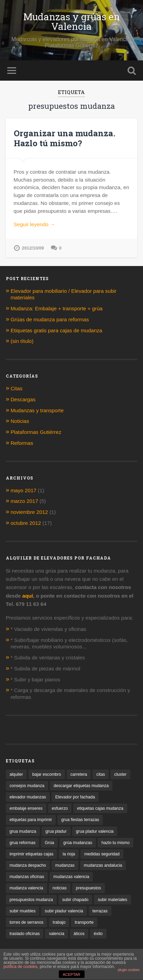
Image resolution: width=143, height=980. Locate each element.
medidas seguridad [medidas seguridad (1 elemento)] (102, 854)
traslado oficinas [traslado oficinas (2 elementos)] (25, 934)
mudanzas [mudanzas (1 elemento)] (65, 865)
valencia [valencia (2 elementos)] (57, 934)
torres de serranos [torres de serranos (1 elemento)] (27, 922)
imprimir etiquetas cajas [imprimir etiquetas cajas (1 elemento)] (32, 854)
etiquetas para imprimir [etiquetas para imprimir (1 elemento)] (31, 820)
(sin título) (22, 341)
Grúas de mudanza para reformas (50, 319)
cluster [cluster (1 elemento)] (120, 774)
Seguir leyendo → (35, 224)
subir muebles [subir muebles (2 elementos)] (23, 911)
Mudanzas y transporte (37, 410)
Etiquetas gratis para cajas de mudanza (57, 330)
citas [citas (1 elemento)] (101, 774)
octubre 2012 (26, 523)
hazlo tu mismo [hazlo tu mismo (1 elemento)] (115, 843)
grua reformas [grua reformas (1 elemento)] (23, 843)
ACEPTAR (71, 975)
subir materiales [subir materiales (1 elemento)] (112, 900)
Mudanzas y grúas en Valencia (72, 21)
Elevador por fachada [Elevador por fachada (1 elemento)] (75, 797)
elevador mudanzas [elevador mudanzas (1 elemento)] (28, 797)
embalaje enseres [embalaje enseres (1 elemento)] (26, 808)
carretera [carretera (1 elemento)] (79, 774)
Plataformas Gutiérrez (36, 432)
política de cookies (20, 967)
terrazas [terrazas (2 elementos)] (100, 911)
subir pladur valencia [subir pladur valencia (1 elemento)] (64, 911)
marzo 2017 (24, 501)
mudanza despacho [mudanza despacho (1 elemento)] (28, 865)
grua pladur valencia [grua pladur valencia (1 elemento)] (95, 831)
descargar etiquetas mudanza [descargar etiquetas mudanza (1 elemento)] (81, 786)
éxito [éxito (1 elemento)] (98, 934)
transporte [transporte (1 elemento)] (84, 922)
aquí (28, 596)
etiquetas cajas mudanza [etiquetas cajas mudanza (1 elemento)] (100, 808)
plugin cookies (129, 970)
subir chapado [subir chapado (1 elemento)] (75, 900)
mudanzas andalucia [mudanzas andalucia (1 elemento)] (103, 865)
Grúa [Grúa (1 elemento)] (49, 843)
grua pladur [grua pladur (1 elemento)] (56, 831)
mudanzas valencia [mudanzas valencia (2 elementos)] (71, 877)
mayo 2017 (24, 490)
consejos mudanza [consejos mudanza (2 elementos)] (27, 786)
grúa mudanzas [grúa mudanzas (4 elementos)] (78, 843)
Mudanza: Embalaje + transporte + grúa (57, 308)
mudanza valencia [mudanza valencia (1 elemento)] (26, 888)
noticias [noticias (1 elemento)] (60, 888)
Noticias (20, 421)
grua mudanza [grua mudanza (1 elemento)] (23, 831)
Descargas (23, 399)
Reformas (22, 443)
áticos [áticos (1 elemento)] (79, 934)
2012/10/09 (33, 248)
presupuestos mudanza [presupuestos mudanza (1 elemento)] (31, 900)
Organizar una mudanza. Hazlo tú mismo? (65, 138)
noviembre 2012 (29, 512)
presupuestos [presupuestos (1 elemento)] (89, 888)
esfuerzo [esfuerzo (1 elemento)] (60, 808)
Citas (17, 388)
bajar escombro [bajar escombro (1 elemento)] (47, 774)
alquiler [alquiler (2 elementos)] (16, 774)
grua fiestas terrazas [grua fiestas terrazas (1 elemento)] (80, 820)
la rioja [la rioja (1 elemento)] (69, 854)
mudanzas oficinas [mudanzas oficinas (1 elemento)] (27, 877)
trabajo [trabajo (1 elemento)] (59, 922)
